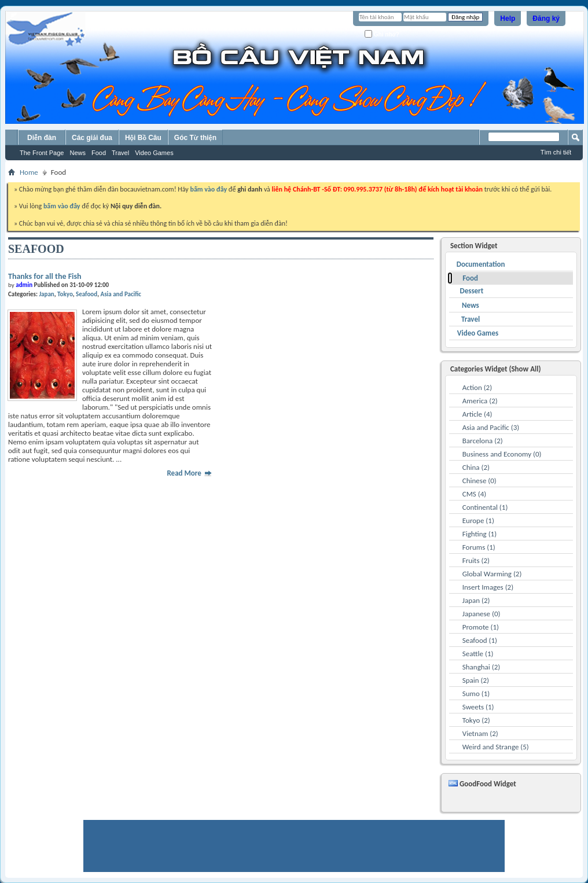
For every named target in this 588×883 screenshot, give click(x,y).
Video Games (154, 153)
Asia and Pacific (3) (491, 427)
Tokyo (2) (476, 720)
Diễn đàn (42, 138)
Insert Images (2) (488, 587)
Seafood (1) (480, 640)
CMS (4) (474, 494)
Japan (46, 294)
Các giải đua (92, 138)
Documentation (481, 264)
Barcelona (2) (483, 441)
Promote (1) (481, 627)
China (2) (476, 467)
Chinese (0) (479, 481)
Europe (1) (478, 520)
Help (508, 19)
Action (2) (477, 387)
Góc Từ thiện (195, 138)
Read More (189, 473)
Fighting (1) (479, 534)
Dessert (471, 291)
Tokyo (65, 294)
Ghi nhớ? (382, 34)
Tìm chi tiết (556, 152)
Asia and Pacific (121, 294)
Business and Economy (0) (502, 454)
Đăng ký (546, 19)
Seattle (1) (478, 654)
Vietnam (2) (480, 733)
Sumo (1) (476, 693)
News (78, 153)
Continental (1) (485, 507)
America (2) (480, 401)
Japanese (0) (482, 614)
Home (29, 172)
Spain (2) (476, 680)
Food (99, 153)
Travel (120, 153)
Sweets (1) (478, 707)
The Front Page (42, 153)
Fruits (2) (476, 560)
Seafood (87, 294)
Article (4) (477, 414)
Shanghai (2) (481, 667)
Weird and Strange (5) (496, 747)
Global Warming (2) (492, 574)
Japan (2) (476, 600)
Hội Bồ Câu (143, 138)
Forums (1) (479, 547)
